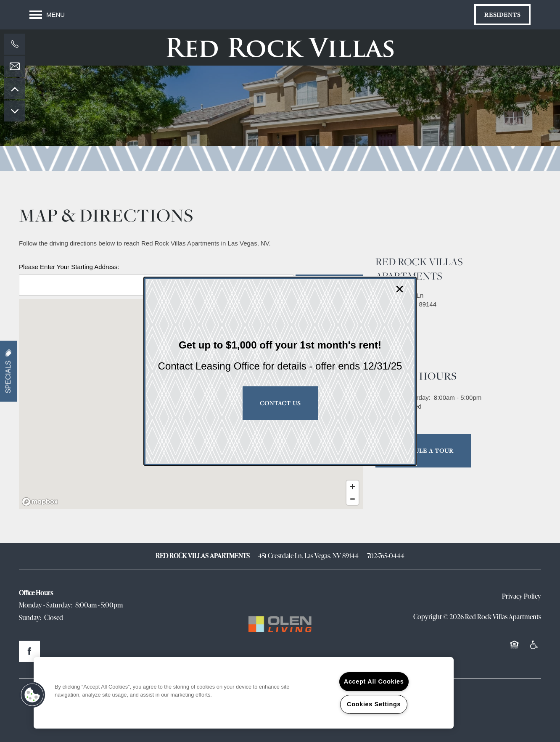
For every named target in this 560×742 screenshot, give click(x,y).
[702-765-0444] (15, 44)
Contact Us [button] (280, 403)
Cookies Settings (374, 704)
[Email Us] (15, 66)
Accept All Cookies (374, 681)
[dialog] (280, 371)
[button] (32, 695)
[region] (244, 693)
